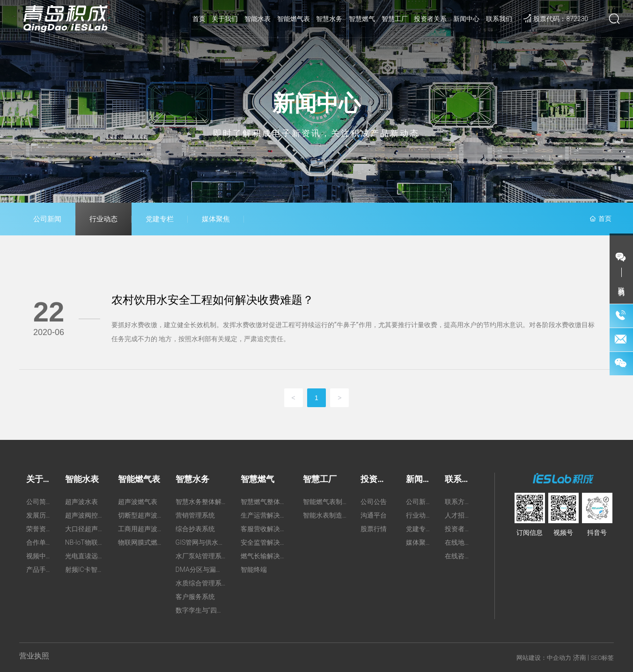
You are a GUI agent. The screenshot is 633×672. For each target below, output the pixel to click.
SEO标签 (603, 658)
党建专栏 (160, 219)
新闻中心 (316, 103)
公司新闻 (47, 219)
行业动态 (103, 219)
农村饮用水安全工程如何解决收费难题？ (213, 300)
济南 (580, 657)
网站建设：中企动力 (544, 658)
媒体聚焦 (216, 219)
